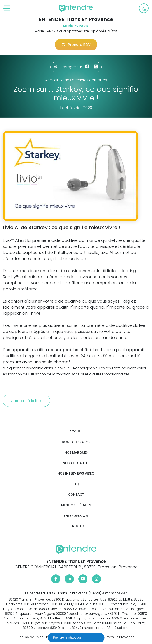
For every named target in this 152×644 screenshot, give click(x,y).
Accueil (76, 431)
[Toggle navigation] (7, 9)
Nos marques (76, 453)
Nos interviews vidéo (76, 473)
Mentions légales (76, 505)
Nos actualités (76, 463)
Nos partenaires (76, 442)
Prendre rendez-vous (68, 637)
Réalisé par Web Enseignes (39, 637)
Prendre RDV (76, 45)
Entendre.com (76, 516)
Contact (76, 495)
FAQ (76, 484)
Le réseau (76, 526)
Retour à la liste (26, 401)
